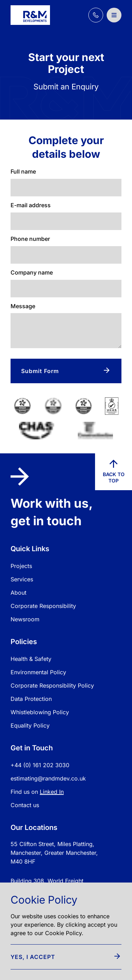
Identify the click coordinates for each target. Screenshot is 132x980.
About (18, 593)
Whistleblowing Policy (40, 712)
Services (22, 579)
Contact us (25, 805)
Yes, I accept (65, 957)
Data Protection (31, 699)
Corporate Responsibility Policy (52, 685)
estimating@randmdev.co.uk (48, 778)
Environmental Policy (38, 672)
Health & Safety (31, 659)
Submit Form (65, 371)
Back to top (114, 472)
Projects (21, 566)
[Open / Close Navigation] (114, 15)
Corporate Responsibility (43, 606)
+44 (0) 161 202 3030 (40, 765)
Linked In (52, 792)
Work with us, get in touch (52, 498)
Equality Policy (30, 725)
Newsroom (25, 619)
